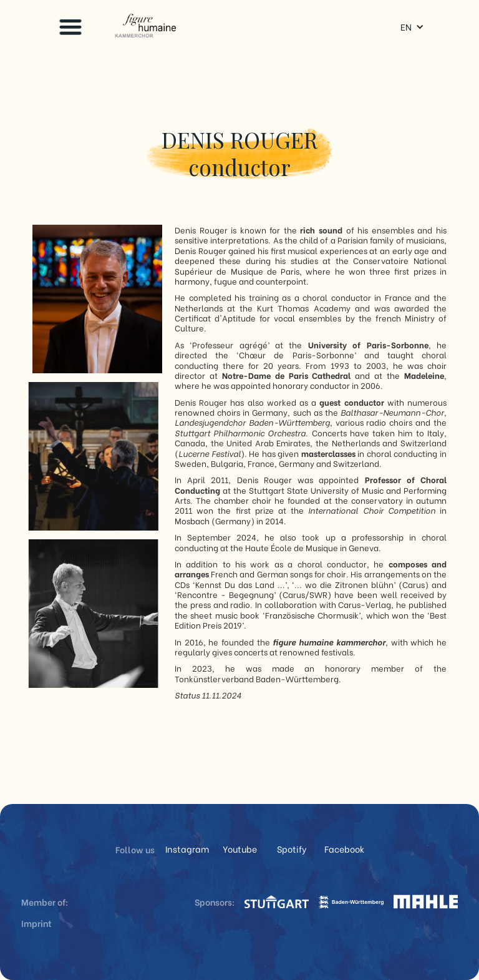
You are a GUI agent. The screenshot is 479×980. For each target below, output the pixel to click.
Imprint (36, 923)
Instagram (187, 849)
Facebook (344, 849)
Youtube (240, 849)
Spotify (292, 849)
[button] (70, 27)
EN (406, 27)
